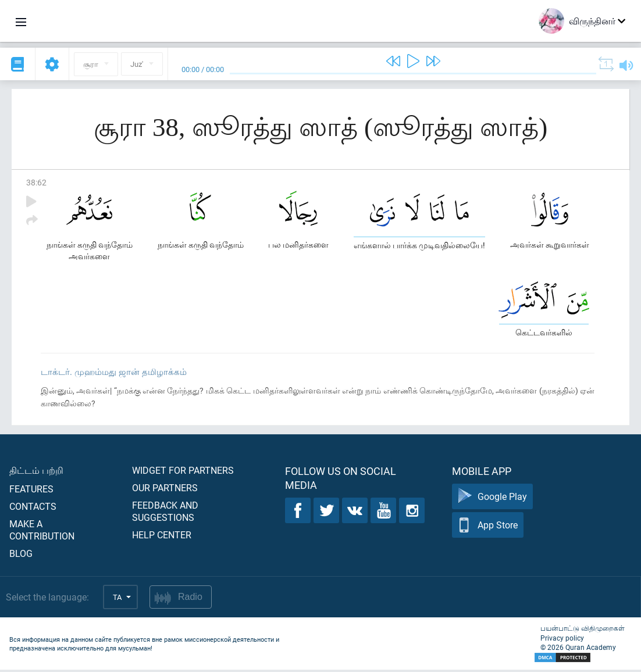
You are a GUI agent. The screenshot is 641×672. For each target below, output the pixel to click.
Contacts (33, 508)
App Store (488, 528)
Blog (21, 555)
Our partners (165, 490)
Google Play (492, 499)
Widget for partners (183, 472)
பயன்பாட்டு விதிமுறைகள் (583, 630)
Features (31, 491)
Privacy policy (562, 640)
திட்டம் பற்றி (36, 472)
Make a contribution (42, 532)
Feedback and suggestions (165, 513)
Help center (162, 537)
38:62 (36, 182)
